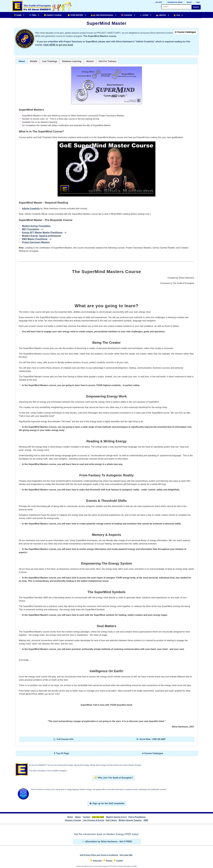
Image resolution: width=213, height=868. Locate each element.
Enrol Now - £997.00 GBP (151, 739)
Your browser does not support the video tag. (106, 169)
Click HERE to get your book (58, 45)
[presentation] (90, 61)
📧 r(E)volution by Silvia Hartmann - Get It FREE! (107, 842)
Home (70, 817)
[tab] (22, 61)
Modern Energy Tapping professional (41, 236)
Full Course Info (63, 739)
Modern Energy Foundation (36, 226)
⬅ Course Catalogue (185, 32)
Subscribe (97, 861)
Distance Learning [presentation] (72, 61)
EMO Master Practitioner (35, 239)
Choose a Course (73, 820)
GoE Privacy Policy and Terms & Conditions (99, 855)
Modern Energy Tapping (130, 820)
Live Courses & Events (93, 820)
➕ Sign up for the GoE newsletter (107, 804)
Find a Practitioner (137, 817)
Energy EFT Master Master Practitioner (42, 233)
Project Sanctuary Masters (36, 242)
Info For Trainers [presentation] (108, 61)
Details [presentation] (34, 61)
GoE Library (111, 820)
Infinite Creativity (31, 209)
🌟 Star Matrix (75, 15)
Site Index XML (126, 855)
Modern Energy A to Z (116, 817)
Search (196, 7)
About (78, 817)
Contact (87, 817)
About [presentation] (22, 61)
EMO (146, 820)
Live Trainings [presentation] (50, 61)
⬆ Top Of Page (61, 753)
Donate (109, 861)
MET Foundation (31, 229)
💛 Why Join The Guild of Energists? (114, 778)
